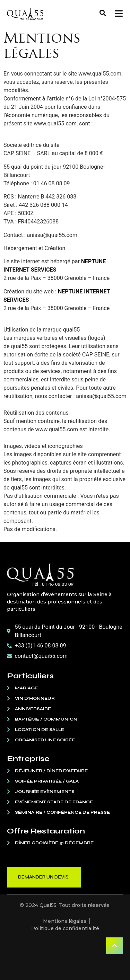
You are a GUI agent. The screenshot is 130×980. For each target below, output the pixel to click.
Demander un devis (43, 877)
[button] (103, 13)
